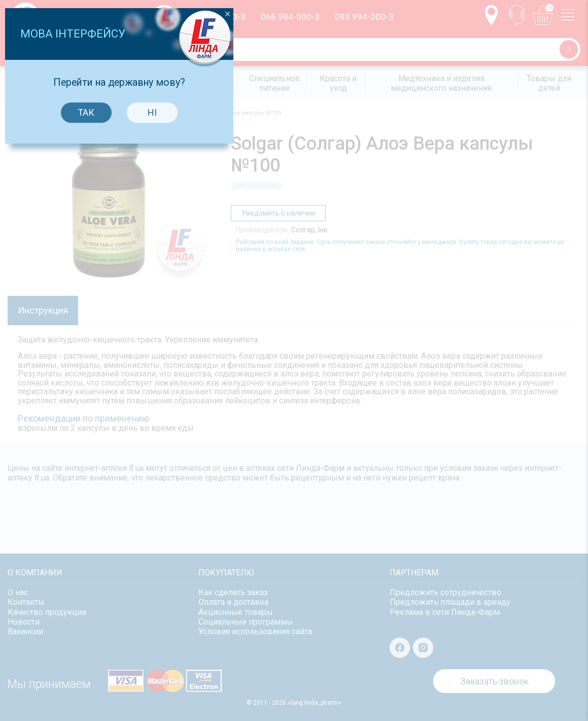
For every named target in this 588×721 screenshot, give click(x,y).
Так (262, 383)
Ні (327, 383)
